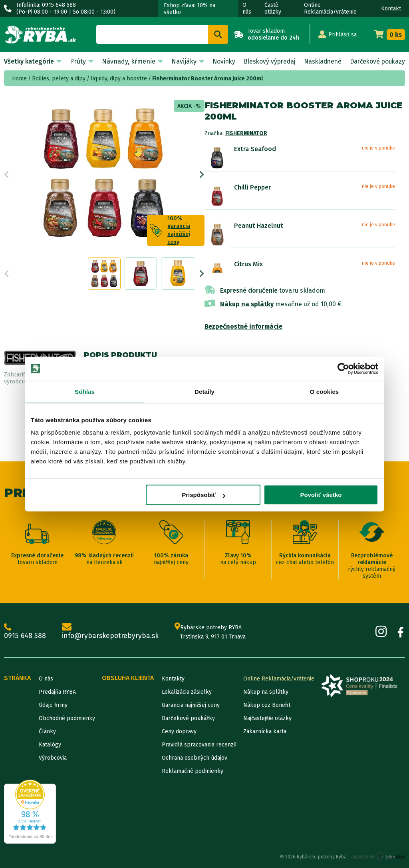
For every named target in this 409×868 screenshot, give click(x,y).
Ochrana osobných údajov (195, 758)
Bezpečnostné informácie (243, 326)
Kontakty (173, 679)
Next (202, 177)
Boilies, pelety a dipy (59, 79)
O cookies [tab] (325, 392)
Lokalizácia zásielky (187, 692)
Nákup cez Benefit (267, 705)
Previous (7, 177)
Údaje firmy (53, 705)
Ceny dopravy (179, 731)
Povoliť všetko (321, 495)
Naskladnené (320, 61)
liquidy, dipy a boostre (119, 79)
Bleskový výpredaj (266, 61)
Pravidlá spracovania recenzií (199, 745)
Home (19, 79)
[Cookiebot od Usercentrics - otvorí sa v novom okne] (343, 369)
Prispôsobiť (204, 495)
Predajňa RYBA (57, 692)
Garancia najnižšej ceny (191, 705)
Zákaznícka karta (265, 731)
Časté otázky (273, 8)
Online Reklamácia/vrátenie (330, 8)
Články (47, 731)
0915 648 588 (25, 632)
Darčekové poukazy (376, 61)
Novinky (220, 61)
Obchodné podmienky (67, 718)
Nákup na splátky (247, 304)
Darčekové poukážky (188, 718)
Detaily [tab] (204, 392)
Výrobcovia (53, 758)
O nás (247, 8)
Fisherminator (246, 133)
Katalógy (50, 745)
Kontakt (391, 9)
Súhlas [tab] (85, 392)
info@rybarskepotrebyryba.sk (112, 632)
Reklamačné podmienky (193, 771)
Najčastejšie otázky (267, 718)
